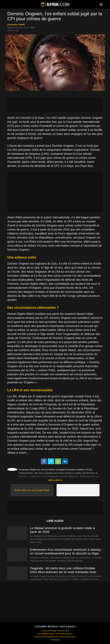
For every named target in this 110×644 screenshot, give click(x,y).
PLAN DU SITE (63, 631)
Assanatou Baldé (16, 24)
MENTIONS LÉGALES (64, 634)
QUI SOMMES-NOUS (46, 634)
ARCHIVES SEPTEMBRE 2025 (46, 637)
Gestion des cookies (68, 637)
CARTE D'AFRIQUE (48, 631)
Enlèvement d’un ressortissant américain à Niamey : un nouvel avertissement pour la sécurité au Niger (66, 552)
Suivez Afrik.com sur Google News (32, 490)
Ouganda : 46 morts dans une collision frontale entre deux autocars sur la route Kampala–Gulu (63, 570)
